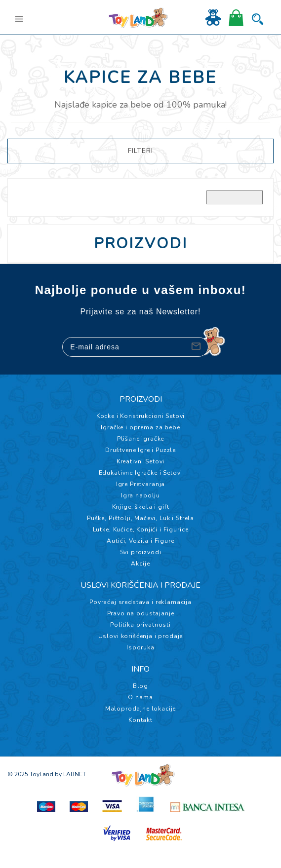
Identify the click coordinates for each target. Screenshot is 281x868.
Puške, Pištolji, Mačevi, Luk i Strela (140, 518)
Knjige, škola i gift (141, 507)
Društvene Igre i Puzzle (140, 450)
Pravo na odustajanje (141, 613)
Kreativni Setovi (140, 461)
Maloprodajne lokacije (141, 709)
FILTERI (140, 151)
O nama (140, 697)
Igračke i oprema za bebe (140, 427)
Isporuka (140, 647)
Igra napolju (140, 495)
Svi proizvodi (141, 552)
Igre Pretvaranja (140, 484)
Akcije (140, 564)
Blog (140, 686)
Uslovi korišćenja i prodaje (141, 636)
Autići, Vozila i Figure (140, 541)
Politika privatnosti (140, 625)
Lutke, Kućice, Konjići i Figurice (141, 529)
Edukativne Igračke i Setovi (141, 473)
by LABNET (70, 774)
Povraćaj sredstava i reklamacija (140, 602)
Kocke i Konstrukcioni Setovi (141, 416)
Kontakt (140, 720)
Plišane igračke (141, 439)
